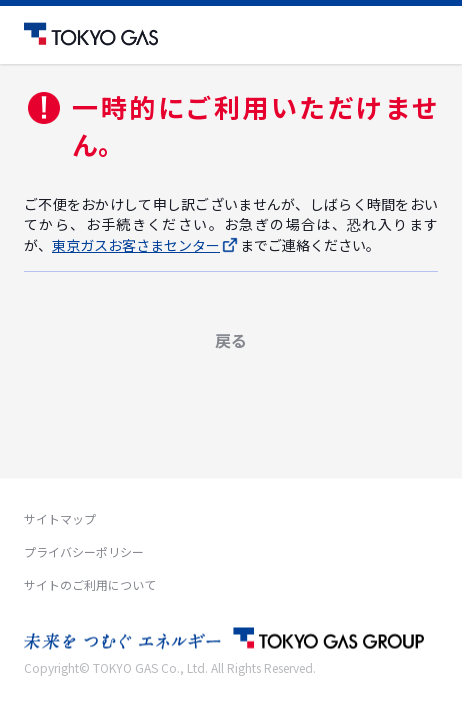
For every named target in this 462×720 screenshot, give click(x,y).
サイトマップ (60, 518)
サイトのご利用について (90, 584)
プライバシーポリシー (84, 551)
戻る (231, 340)
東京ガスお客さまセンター (146, 245)
